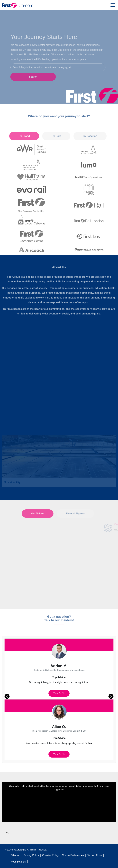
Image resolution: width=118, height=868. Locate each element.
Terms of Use (95, 855)
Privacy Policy (31, 855)
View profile (59, 693)
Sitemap (16, 855)
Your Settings (18, 862)
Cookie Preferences (73, 855)
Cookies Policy (50, 855)
